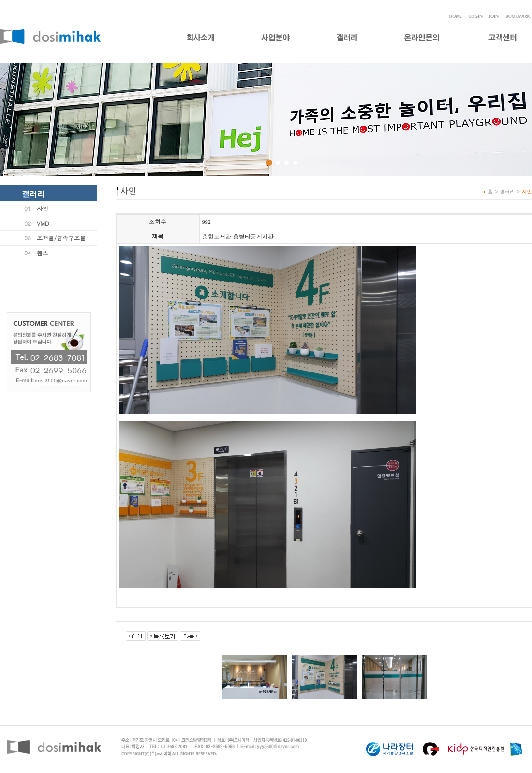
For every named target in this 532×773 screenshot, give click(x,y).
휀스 (43, 253)
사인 (43, 208)
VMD (43, 223)
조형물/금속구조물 (61, 238)
